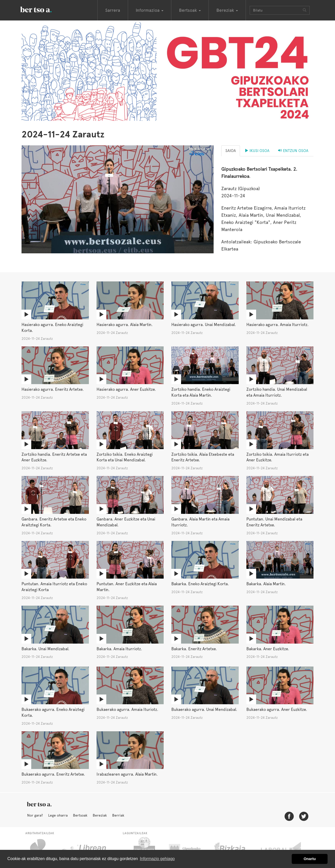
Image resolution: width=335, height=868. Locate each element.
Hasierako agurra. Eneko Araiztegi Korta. (52, 328)
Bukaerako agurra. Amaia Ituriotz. (127, 709)
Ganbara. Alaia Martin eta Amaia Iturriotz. (200, 522)
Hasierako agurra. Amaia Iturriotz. (278, 325)
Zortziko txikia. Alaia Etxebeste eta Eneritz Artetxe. (203, 457)
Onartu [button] (310, 859)
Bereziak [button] (227, 10)
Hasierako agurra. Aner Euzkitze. (126, 389)
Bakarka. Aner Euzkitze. (268, 649)
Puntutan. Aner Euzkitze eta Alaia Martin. (127, 587)
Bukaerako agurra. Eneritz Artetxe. (53, 774)
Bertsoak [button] (190, 10)
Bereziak (100, 815)
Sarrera (113, 10)
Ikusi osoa (257, 151)
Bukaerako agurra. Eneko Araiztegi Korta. (53, 712)
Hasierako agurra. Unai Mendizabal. (204, 325)
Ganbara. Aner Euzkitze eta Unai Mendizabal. (126, 522)
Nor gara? (35, 815)
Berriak (118, 815)
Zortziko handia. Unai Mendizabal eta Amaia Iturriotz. (277, 392)
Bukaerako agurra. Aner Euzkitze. (277, 709)
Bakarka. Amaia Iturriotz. (119, 649)
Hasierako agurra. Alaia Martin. (125, 325)
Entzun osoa (293, 151)
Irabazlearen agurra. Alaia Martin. (127, 774)
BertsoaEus (43, 9)
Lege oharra (58, 815)
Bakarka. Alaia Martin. (266, 584)
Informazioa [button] (150, 10)
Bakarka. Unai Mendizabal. (45, 649)
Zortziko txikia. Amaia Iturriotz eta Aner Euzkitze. (278, 457)
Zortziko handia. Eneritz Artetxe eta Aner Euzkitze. (54, 457)
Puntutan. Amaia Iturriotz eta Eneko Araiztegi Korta (54, 587)
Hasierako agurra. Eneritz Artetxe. (53, 389)
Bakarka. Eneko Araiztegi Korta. (200, 584)
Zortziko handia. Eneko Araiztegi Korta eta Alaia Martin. (201, 392)
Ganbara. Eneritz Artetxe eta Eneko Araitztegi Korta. (54, 522)
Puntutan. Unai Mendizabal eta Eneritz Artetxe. (274, 522)
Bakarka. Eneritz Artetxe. (194, 649)
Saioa (231, 151)
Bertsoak (80, 815)
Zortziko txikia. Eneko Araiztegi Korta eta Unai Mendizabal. (125, 457)
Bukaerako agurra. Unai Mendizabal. (204, 709)
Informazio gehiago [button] (157, 859)
